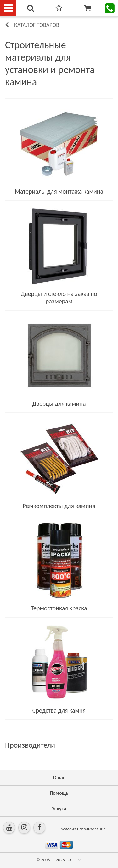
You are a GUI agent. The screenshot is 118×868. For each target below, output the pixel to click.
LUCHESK (74, 860)
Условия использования (83, 829)
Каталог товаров (37, 25)
